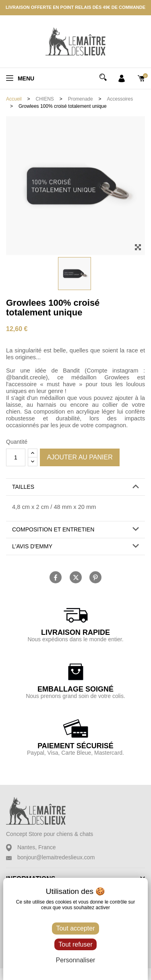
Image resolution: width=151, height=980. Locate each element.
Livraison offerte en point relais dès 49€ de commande (75, 7)
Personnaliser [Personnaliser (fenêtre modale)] (76, 960)
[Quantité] (16, 457)
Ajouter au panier (80, 457)
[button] (75, 487)
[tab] (75, 487)
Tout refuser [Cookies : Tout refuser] (75, 944)
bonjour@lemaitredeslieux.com (56, 857)
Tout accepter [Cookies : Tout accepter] (75, 928)
